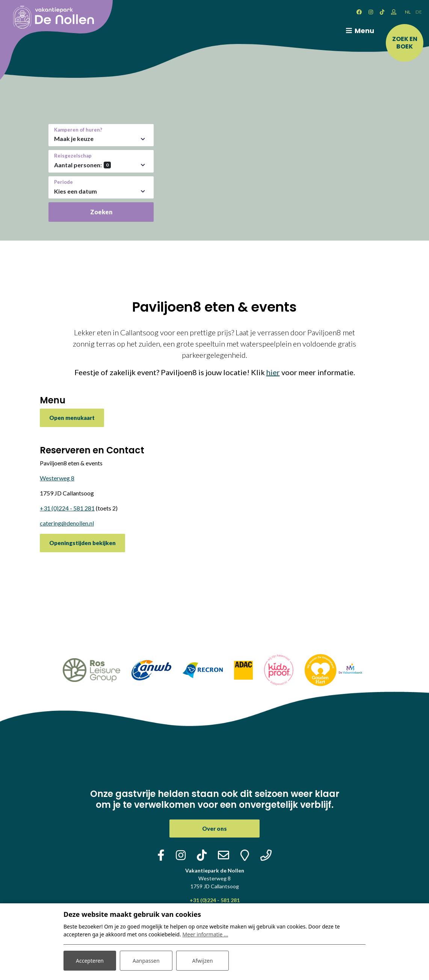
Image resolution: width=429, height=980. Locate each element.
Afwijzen (202, 961)
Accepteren (90, 961)
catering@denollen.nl (67, 523)
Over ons (214, 829)
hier (273, 372)
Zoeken (101, 212)
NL (408, 12)
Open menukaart (72, 418)
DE (419, 12)
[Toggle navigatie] (359, 31)
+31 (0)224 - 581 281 (67, 508)
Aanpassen (146, 961)
